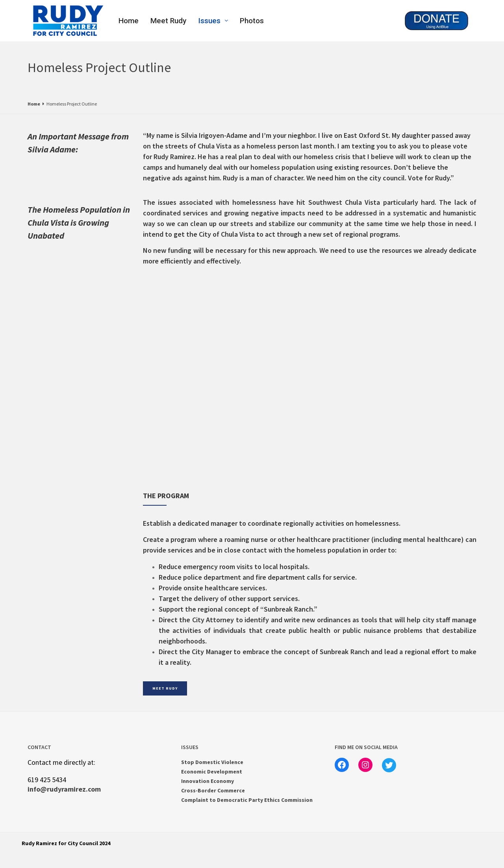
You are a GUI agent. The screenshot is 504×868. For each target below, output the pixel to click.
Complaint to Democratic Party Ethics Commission (247, 800)
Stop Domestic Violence (212, 762)
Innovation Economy (208, 781)
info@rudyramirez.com (64, 789)
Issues (213, 21)
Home (129, 21)
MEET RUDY (165, 688)
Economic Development (212, 772)
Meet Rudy (168, 21)
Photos (252, 21)
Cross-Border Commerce (213, 790)
